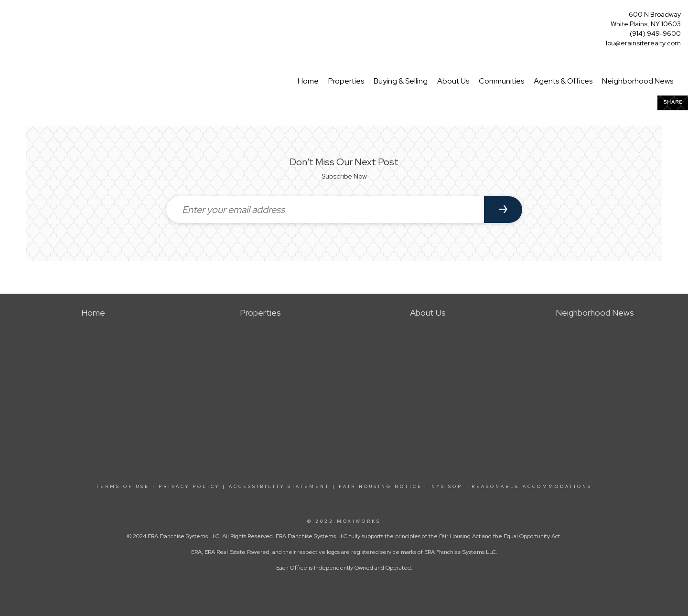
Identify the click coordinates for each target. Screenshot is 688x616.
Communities (501, 81)
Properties (346, 81)
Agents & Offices (563, 81)
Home (308, 81)
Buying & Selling (401, 81)
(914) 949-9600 (655, 33)
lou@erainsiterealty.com (643, 43)
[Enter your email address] (325, 210)
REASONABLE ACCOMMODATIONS (530, 487)
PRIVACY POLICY (189, 487)
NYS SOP (447, 487)
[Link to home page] (10, 17)
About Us (453, 81)
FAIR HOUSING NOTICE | (384, 487)
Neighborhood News (638, 81)
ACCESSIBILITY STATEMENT (279, 487)
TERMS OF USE (123, 487)
